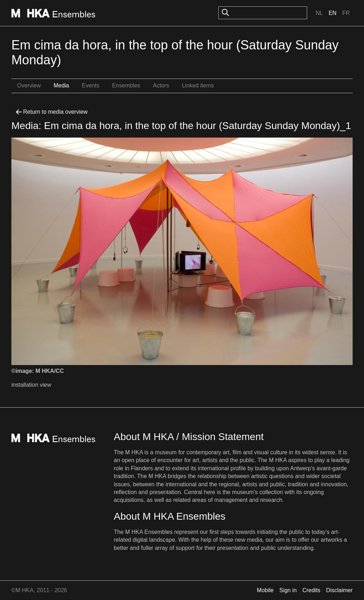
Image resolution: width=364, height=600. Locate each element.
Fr (346, 13)
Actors (161, 85)
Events (90, 85)
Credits (312, 590)
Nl (319, 13)
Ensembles (126, 85)
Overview (29, 85)
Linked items (198, 85)
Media (61, 85)
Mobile (265, 590)
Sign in (288, 590)
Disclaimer (339, 590)
